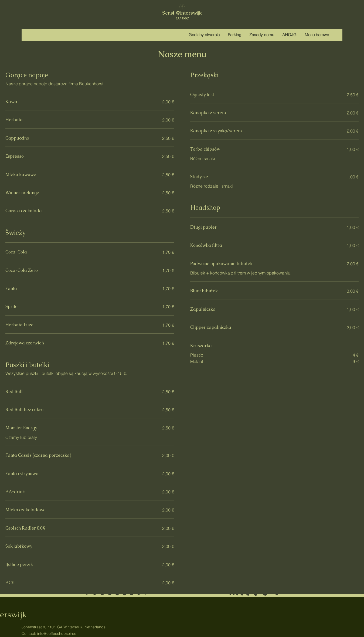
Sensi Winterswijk (182, 13)
